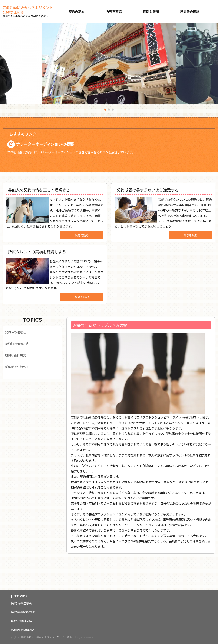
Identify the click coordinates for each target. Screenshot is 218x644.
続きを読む (82, 235)
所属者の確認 (190, 12)
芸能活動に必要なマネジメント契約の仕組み (28, 10)
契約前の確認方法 (17, 344)
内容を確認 (114, 12)
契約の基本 (77, 12)
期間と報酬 (151, 12)
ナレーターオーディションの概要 (45, 144)
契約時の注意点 (15, 332)
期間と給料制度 (15, 355)
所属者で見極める (17, 367)
